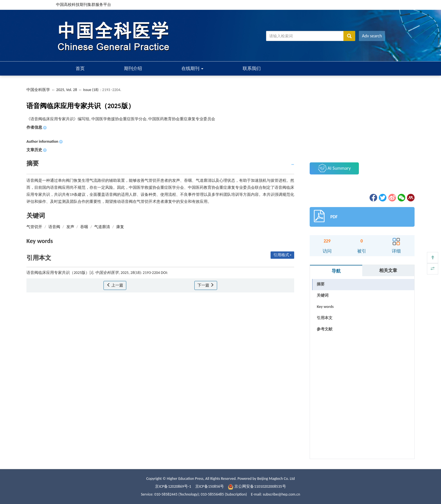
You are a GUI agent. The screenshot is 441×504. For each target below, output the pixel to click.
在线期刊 (192, 68)
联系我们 (252, 68)
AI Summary (334, 168)
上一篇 (115, 285)
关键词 (323, 295)
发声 (70, 227)
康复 (120, 227)
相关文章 (388, 270)
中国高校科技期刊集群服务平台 (84, 5)
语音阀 (54, 227)
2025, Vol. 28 (67, 90)
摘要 (321, 284)
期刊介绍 (133, 68)
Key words (325, 307)
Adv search (372, 36)
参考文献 (325, 329)
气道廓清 (102, 227)
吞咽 (84, 227)
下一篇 (206, 285)
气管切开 (34, 227)
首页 (80, 68)
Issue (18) (91, 90)
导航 (336, 271)
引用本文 (325, 318)
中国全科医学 (38, 90)
